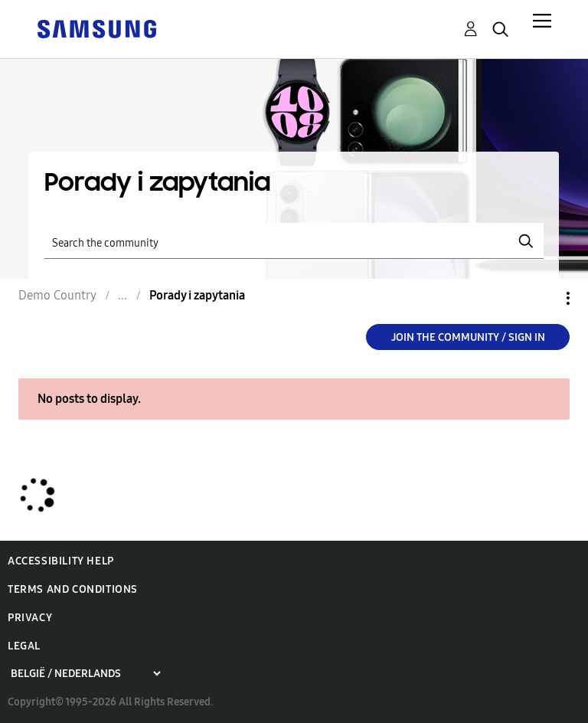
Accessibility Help (61, 561)
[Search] (294, 241)
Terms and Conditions (73, 589)
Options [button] (542, 298)
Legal (24, 646)
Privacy (30, 618)
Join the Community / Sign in (468, 337)
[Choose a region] (85, 674)
